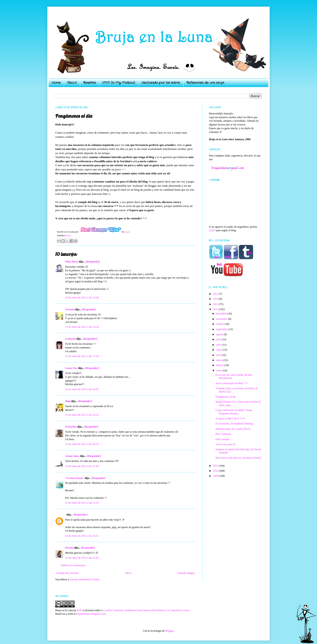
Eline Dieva (72, 262)
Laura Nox (71, 368)
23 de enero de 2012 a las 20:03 (82, 389)
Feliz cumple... (223, 439)
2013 (216, 304)
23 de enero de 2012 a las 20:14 (82, 415)
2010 (216, 471)
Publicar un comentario (73, 565)
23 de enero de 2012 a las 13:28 (82, 298)
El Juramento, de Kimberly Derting (234, 424)
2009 (216, 476)
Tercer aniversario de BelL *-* (232, 383)
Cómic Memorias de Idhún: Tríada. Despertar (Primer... (234, 412)
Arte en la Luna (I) (225, 444)
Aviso (68, 235)
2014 (216, 299)
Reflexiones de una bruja (205, 83)
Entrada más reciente (67, 573)
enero (219, 370)
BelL (79, 610)
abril (219, 355)
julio (219, 339)
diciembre (222, 314)
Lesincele (70, 339)
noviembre (222, 319)
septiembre (222, 329)
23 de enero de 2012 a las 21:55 (82, 503)
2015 (216, 294)
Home (56, 83)
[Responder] (93, 262)
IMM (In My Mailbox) (119, 83)
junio (219, 345)
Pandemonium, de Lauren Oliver (233, 429)
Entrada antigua (186, 573)
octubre (220, 324)
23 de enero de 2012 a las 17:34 (82, 356)
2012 (216, 309)
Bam (68, 401)
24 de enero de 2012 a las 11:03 (82, 558)
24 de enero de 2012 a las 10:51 (82, 536)
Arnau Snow (72, 456)
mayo (219, 350)
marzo (220, 360)
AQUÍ (212, 230)
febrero (220, 365)
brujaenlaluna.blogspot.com (91, 614)
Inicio (128, 573)
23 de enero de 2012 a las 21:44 (82, 466)
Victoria (70, 309)
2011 (216, 466)
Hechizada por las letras (161, 83)
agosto (220, 334)
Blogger (169, 631)
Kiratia (69, 548)
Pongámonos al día (226, 397)
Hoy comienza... (224, 434)
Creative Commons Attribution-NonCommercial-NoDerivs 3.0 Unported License (146, 610)
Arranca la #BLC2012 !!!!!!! (231, 419)
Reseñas (89, 83)
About (72, 83)
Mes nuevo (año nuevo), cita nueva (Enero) (238, 458)
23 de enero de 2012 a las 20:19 (82, 444)
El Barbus (71, 427)
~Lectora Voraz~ (75, 478)
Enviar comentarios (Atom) (85, 579)
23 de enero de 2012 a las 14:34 (82, 327)
